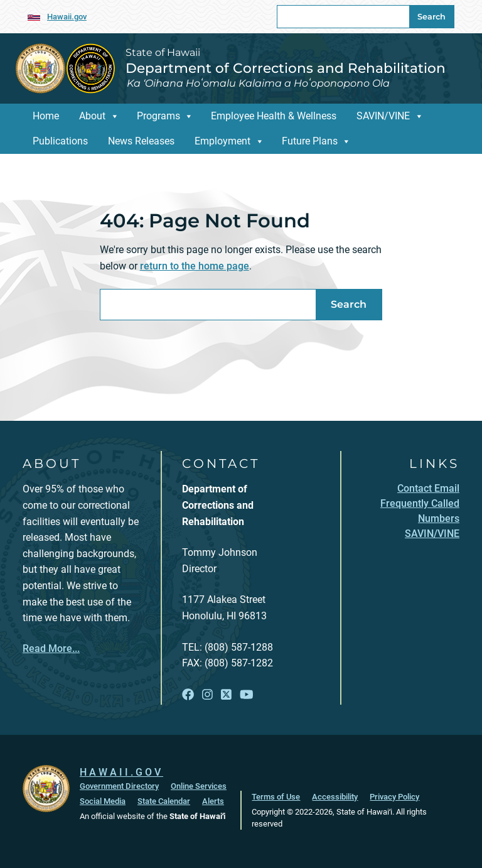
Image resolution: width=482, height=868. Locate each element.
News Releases (141, 141)
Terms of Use (276, 797)
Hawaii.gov (67, 17)
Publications (60, 141)
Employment (222, 141)
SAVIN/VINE (383, 116)
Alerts (213, 801)
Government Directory (119, 786)
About (92, 116)
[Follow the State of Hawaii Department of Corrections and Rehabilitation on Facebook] (188, 695)
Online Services (199, 786)
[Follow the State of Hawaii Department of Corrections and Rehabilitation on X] (226, 695)
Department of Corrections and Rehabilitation (286, 68)
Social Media (103, 801)
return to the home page (195, 266)
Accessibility (335, 797)
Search (431, 17)
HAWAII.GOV (121, 772)
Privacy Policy (394, 797)
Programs (158, 116)
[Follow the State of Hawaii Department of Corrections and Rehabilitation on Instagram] (207, 695)
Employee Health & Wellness (274, 116)
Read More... (51, 648)
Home (46, 116)
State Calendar (164, 801)
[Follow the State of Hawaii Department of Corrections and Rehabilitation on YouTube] (247, 695)
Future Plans (310, 141)
